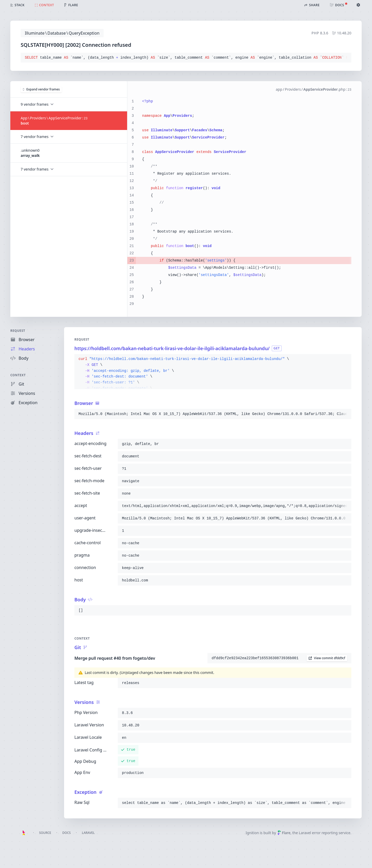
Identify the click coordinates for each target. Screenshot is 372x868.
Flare (284, 833)
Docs (66, 833)
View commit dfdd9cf (327, 658)
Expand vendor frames (41, 89)
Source (45, 833)
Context (18, 375)
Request (18, 331)
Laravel (88, 833)
